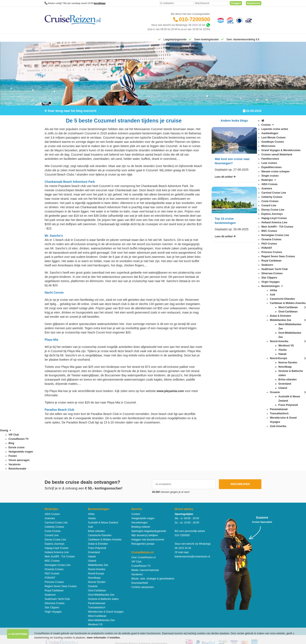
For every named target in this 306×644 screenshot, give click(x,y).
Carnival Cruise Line (56, 482)
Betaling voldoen (141, 486)
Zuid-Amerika (96, 588)
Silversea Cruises (55, 563)
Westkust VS (95, 584)
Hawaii (92, 516)
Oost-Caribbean (97, 550)
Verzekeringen (140, 482)
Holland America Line (57, 512)
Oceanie (93, 546)
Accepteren (18, 634)
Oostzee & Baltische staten (103, 558)
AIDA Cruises (52, 474)
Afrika (91, 474)
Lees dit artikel (225, 180)
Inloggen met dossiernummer (148, 499)
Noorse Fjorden (97, 541)
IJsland (92, 520)
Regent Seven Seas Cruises (61, 546)
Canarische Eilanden (100, 495)
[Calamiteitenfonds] (239, 20)
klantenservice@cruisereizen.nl (192, 516)
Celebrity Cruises (54, 486)
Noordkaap (94, 537)
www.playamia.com (170, 394)
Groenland (94, 512)
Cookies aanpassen (142, 547)
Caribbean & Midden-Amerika (105, 499)
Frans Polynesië (97, 508)
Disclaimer (121, 603)
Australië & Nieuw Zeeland (103, 482)
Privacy (133, 603)
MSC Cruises (52, 520)
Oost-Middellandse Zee (101, 554)
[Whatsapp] (208, 25)
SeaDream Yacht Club (57, 558)
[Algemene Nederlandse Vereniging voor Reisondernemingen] (220, 20)
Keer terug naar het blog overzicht (70, 114)
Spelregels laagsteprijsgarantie (149, 491)
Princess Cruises (54, 541)
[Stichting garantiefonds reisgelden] (229, 20)
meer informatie (97, 638)
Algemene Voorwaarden (153, 603)
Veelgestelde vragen (143, 478)
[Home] (50, 39)
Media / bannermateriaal (145, 530)
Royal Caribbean (54, 550)
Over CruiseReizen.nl (143, 517)
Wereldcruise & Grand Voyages (106, 571)
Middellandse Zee (98, 524)
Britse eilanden (96, 491)
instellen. (115, 638)
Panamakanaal (96, 563)
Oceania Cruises (54, 529)
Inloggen (236, 3)
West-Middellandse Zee (101, 580)
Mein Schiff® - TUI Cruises (60, 516)
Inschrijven (240, 444)
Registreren (254, 3)
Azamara (50, 478)
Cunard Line (52, 495)
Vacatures (137, 534)
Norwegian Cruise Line (57, 524)
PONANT (50, 537)
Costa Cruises (53, 491)
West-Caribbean (97, 575)
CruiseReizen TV (141, 525)
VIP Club (136, 521)
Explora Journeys (55, 503)
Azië (90, 486)
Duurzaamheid (140, 542)
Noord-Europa (96, 533)
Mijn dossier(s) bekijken (145, 495)
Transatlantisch (97, 567)
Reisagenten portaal (143, 503)
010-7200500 (195, 19)
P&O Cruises (52, 533)
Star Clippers (52, 567)
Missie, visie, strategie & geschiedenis (153, 538)
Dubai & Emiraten (98, 503)
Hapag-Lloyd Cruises (57, 508)
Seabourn (50, 554)
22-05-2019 (252, 114)
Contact (136, 474)
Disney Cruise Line (55, 499)
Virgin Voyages (53, 571)
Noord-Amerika (97, 529)
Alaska (92, 478)
